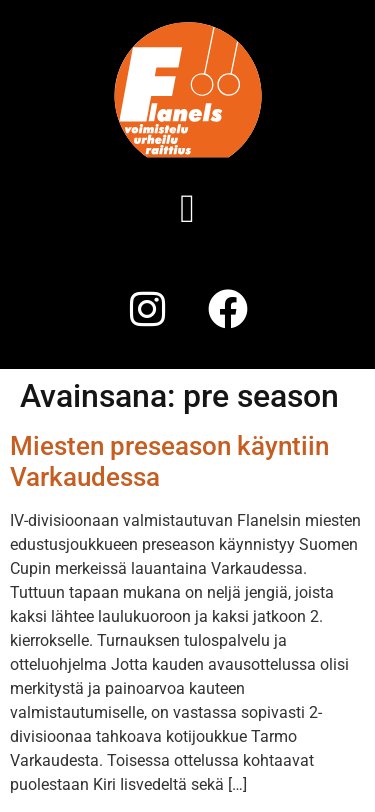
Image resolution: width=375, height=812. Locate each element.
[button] (187, 209)
